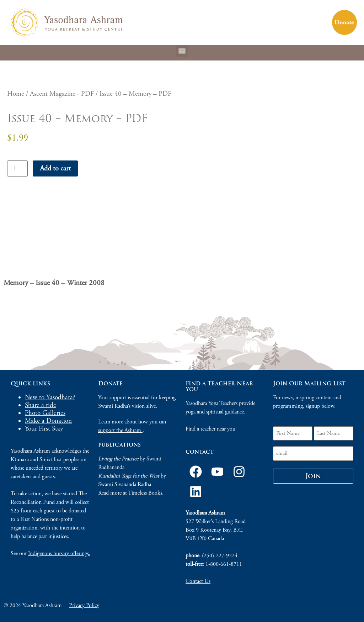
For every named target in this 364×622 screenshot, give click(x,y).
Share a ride (41, 405)
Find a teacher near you (210, 429)
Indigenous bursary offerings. (59, 554)
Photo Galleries (45, 413)
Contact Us (198, 581)
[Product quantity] (17, 168)
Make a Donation (48, 421)
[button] (182, 51)
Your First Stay (44, 429)
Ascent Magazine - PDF (62, 94)
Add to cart (55, 168)
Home (16, 94)
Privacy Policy (84, 605)
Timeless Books (145, 493)
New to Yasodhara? (50, 397)
